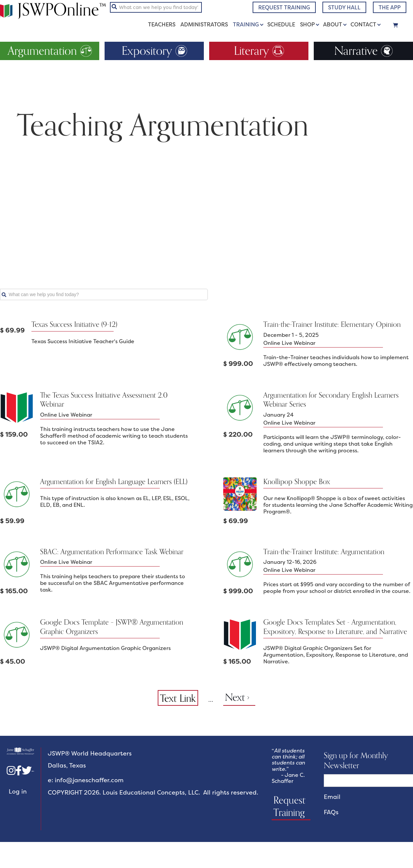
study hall (344, 7)
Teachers (162, 25)
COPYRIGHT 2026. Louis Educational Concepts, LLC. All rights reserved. (153, 793)
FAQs (331, 812)
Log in (18, 792)
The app (390, 7)
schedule (281, 25)
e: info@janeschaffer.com (86, 780)
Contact (363, 24)
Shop (307, 24)
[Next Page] (239, 698)
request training (284, 7)
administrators (204, 25)
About (333, 24)
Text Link (178, 698)
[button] (249, 25)
